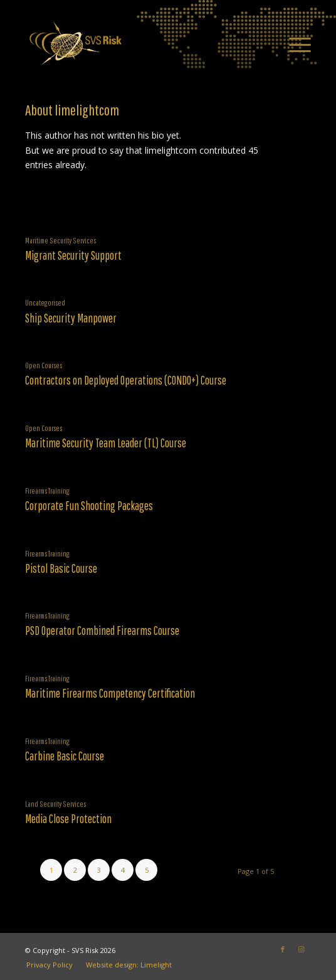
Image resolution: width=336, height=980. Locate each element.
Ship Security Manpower (71, 318)
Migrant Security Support (73, 255)
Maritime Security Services (60, 240)
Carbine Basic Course (65, 756)
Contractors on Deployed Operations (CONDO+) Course (126, 380)
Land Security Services (55, 804)
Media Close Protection (68, 819)
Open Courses (44, 365)
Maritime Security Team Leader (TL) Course (106, 443)
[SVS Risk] (139, 43)
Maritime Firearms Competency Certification (110, 693)
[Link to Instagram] (302, 949)
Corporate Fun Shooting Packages (89, 506)
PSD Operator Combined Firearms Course (102, 631)
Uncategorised (45, 302)
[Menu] (294, 43)
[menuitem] (294, 43)
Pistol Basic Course (61, 568)
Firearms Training (47, 491)
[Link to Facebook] (283, 949)
